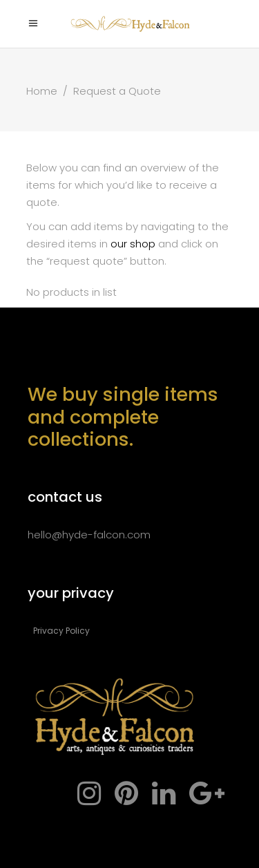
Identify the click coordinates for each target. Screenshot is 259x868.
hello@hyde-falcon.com (89, 535)
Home (42, 91)
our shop (133, 244)
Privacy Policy (61, 631)
